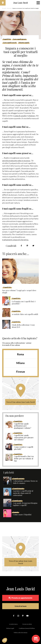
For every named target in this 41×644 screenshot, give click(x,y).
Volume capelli (24, 43)
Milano (20, 363)
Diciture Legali (10, 628)
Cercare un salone (27, 624)
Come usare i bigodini (22, 515)
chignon (31, 116)
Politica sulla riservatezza (21, 633)
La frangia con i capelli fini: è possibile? (24, 303)
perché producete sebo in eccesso (16, 161)
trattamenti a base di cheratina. (15, 240)
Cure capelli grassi (20, 39)
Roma (20, 354)
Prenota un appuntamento (20, 598)
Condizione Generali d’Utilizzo (27, 628)
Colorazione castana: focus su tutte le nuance (25, 482)
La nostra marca (13, 624)
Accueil (4, 8)
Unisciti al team (21, 606)
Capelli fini (7, 39)
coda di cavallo (20, 116)
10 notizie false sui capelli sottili (25, 314)
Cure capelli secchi (10, 43)
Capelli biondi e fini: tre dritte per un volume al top (24, 459)
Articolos (9, 8)
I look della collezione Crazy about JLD (23, 326)
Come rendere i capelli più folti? (24, 448)
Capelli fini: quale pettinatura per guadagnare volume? (23, 426)
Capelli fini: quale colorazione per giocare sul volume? (24, 438)
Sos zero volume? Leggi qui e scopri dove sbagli (19, 291)
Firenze (20, 372)
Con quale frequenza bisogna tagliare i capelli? (25, 504)
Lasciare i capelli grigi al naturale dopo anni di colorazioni (23, 493)
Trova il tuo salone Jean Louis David (20, 402)
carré (4, 113)
